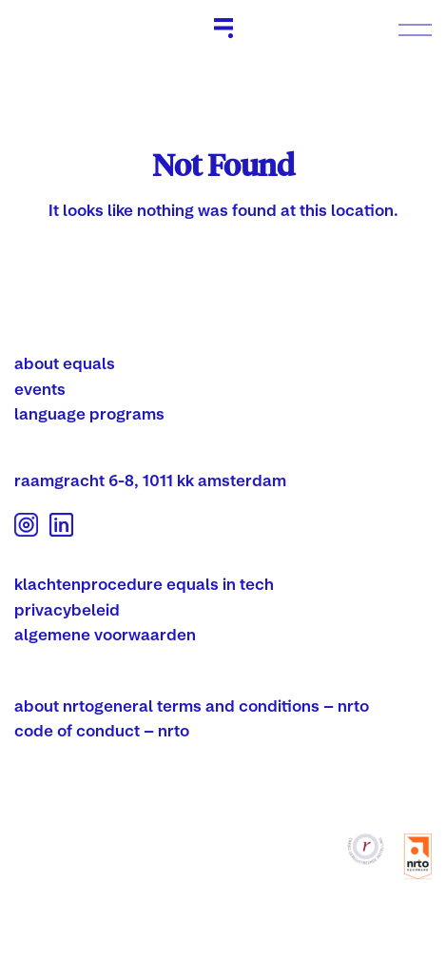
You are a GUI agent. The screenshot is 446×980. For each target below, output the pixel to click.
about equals (65, 363)
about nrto (54, 706)
